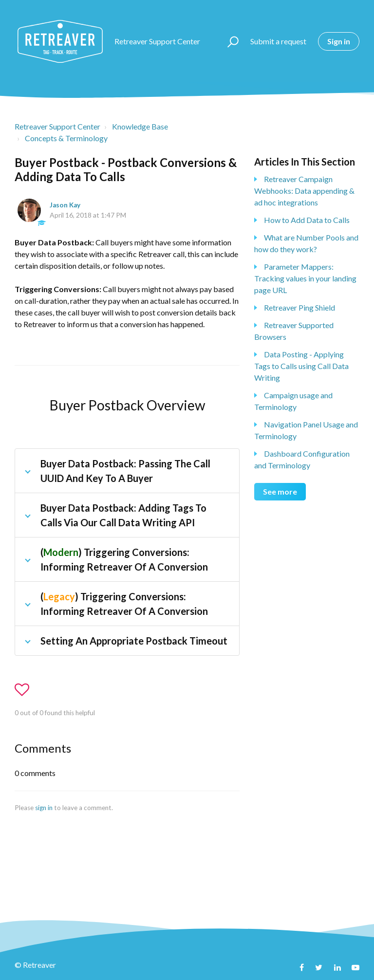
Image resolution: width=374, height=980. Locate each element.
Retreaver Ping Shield (299, 307)
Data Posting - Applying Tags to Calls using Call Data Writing (301, 366)
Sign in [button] (339, 41)
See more (280, 491)
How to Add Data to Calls (307, 220)
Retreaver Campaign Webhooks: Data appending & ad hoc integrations (304, 191)
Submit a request (278, 41)
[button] (229, 41)
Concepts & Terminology (66, 138)
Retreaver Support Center (57, 126)
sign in (44, 808)
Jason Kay (65, 205)
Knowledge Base (140, 126)
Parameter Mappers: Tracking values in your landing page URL (305, 278)
